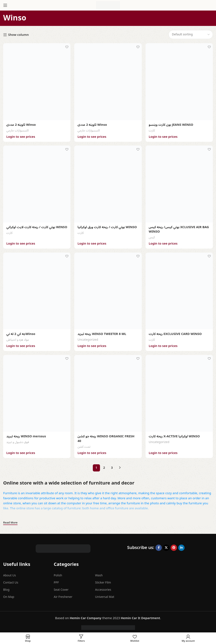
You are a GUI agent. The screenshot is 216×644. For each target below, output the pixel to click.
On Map (9, 595)
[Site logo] (108, 5)
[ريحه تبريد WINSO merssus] (37, 392)
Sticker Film (103, 581)
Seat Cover (61, 588)
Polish (58, 574)
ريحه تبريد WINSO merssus (26, 435)
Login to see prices (21, 136)
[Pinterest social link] (174, 546)
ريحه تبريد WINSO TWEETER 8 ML (102, 333)
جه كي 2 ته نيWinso (21, 333)
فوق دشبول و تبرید (18, 441)
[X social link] (166, 546)
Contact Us (11, 581)
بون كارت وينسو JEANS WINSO (171, 125)
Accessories (103, 588)
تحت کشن (84, 445)
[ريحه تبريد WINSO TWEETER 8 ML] (108, 290)
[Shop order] (191, 35)
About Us (9, 574)
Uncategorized (88, 339)
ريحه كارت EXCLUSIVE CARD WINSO (175, 333)
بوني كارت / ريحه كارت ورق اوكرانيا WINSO (107, 226)
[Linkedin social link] (181, 546)
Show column (18, 35)
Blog (6, 588)
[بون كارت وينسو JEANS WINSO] (179, 81)
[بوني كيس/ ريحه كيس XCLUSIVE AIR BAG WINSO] (179, 184)
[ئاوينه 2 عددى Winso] (37, 81)
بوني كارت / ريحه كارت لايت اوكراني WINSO (31, 229)
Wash (99, 574)
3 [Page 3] (112, 466)
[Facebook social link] (159, 546)
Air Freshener (63, 595)
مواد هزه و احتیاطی (18, 339)
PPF (56, 581)
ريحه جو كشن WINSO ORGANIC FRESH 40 (106, 437)
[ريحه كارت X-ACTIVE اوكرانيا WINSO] (179, 392)
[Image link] (63, 546)
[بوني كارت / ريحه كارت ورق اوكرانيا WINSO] (108, 184)
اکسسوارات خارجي (18, 130)
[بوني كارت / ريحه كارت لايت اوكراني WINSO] (37, 184)
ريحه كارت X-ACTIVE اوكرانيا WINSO (174, 435)
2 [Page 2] (104, 466)
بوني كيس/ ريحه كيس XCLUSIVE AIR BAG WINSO (179, 229)
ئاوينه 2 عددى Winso (21, 125)
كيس (152, 236)
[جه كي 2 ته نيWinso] (37, 290)
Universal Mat (105, 595)
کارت (152, 130)
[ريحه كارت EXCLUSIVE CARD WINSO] (179, 290)
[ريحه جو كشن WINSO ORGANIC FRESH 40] (108, 392)
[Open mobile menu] (5, 5)
